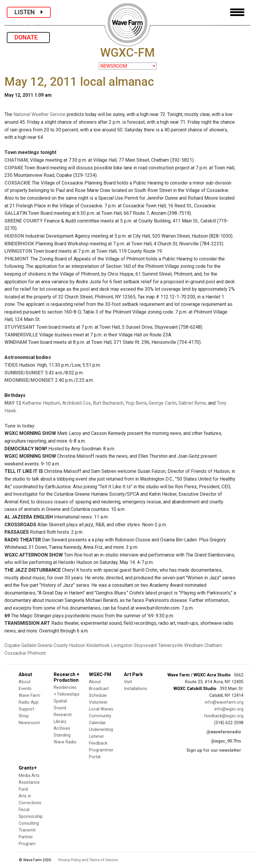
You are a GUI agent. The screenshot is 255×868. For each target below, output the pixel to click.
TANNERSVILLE (21, 335)
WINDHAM (16, 342)
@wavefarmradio (224, 732)
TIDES (11, 365)
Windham (194, 645)
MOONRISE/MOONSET (29, 380)
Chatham (213, 645)
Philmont (36, 653)
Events (25, 689)
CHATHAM (16, 160)
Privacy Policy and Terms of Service (88, 860)
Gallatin (29, 645)
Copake (12, 645)
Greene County (53, 645)
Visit (128, 682)
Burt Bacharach (108, 403)
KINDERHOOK (19, 244)
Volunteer (98, 702)
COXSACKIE (17, 183)
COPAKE (14, 168)
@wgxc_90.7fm (226, 741)
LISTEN (29, 12)
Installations (136, 689)
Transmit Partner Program (27, 837)
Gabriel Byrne (192, 403)
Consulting (29, 823)
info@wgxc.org (229, 709)
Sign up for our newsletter (214, 750)
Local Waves (101, 709)
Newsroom (29, 723)
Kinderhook (98, 645)
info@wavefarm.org (224, 702)
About (25, 682)
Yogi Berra (136, 403)
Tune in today (19, 426)
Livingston (122, 645)
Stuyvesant (145, 645)
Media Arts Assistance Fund (29, 782)
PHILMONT (17, 259)
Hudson (77, 645)
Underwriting (101, 730)
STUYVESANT (20, 327)
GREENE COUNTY (24, 221)
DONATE (28, 37)
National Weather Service (39, 114)
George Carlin (162, 403)
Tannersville (170, 645)
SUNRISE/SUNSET (24, 373)
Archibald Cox (76, 403)
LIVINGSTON (18, 251)
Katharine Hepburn (41, 403)
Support (26, 709)
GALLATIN (16, 213)
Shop (24, 716)
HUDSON (14, 236)
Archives (62, 728)
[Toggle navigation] (237, 12)
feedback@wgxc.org (224, 716)
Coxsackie (15, 653)
